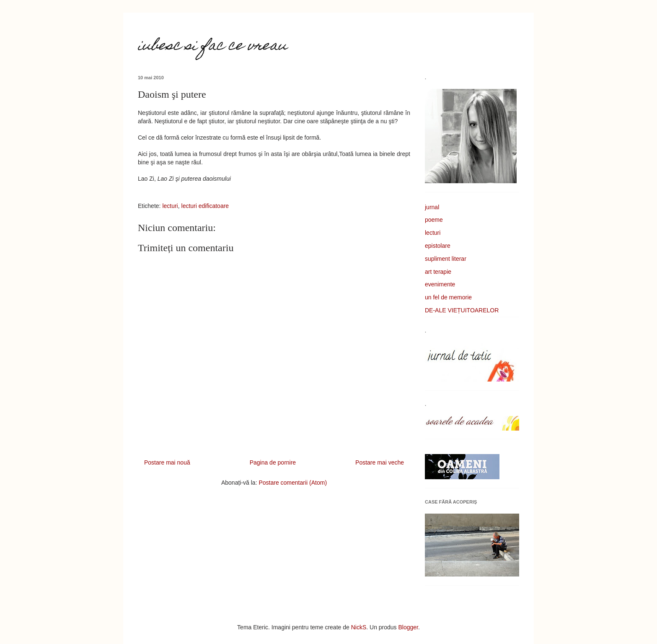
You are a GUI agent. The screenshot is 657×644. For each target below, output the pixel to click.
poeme (434, 220)
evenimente (440, 284)
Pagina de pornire (273, 462)
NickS (359, 627)
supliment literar (446, 259)
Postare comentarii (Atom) (293, 483)
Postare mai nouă (167, 462)
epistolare (438, 246)
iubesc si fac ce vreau (212, 47)
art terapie (438, 272)
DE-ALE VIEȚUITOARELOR (462, 310)
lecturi (170, 206)
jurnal (432, 207)
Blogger (408, 627)
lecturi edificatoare (205, 206)
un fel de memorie (448, 297)
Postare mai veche (380, 462)
